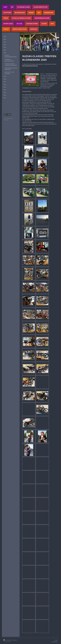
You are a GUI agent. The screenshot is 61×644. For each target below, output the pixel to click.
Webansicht (55, 642)
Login (56, 640)
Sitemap (15, 640)
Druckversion (8, 640)
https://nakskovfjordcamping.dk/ (30, 66)
